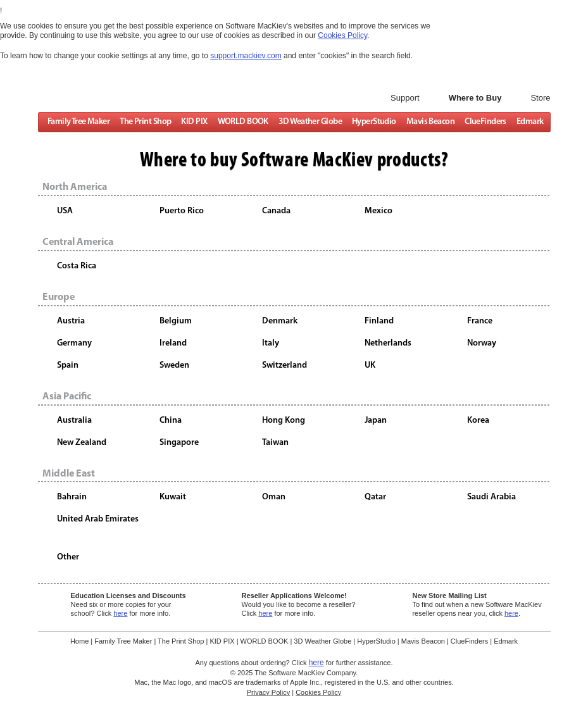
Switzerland (285, 365)
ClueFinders (485, 122)
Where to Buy (475, 98)
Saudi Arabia (491, 497)
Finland (379, 321)
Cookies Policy (318, 692)
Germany (74, 343)
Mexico (378, 211)
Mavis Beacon (430, 122)
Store (540, 98)
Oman (274, 497)
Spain (68, 365)
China (171, 420)
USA (65, 211)
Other (68, 557)
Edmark (529, 122)
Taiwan (275, 442)
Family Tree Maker (78, 122)
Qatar (375, 497)
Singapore (179, 442)
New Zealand (82, 442)
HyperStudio (373, 122)
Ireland (173, 343)
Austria (71, 321)
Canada (276, 211)
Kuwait (173, 497)
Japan (376, 420)
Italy (271, 343)
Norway (482, 343)
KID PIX (194, 122)
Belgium (176, 321)
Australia (74, 420)
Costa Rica (77, 266)
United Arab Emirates (98, 519)
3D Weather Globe (310, 122)
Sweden (174, 365)
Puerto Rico (182, 211)
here (120, 613)
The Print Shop (145, 122)
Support (405, 98)
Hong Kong (284, 420)
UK (370, 365)
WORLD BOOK (242, 122)
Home (79, 641)
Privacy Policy (268, 692)
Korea (478, 420)
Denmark (280, 321)
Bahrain (72, 497)
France (480, 321)
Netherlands (388, 343)
